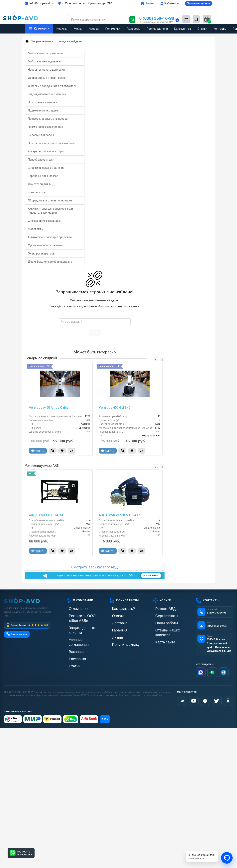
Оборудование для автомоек (47, 78)
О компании (73, 609)
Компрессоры (37, 192)
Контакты (220, 29)
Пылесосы (133, 29)
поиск (95, 332)
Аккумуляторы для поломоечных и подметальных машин (50, 211)
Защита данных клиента (81, 622)
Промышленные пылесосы (45, 127)
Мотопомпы (36, 229)
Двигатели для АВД (41, 184)
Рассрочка (72, 643)
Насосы (94, 29)
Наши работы (161, 622)
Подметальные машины (44, 110)
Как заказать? (118, 609)
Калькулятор (183, 29)
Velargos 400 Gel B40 (115, 408)
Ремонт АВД (160, 609)
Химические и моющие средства (50, 237)
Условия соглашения (79, 629)
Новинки (62, 29)
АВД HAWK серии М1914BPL (120, 515)
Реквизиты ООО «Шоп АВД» (84, 615)
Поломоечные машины (43, 102)
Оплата (114, 615)
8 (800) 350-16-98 (157, 18)
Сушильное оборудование (45, 245)
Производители (157, 29)
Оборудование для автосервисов (50, 200)
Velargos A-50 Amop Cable (49, 408)
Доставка (115, 622)
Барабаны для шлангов (43, 176)
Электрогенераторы (42, 253)
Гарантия (115, 629)
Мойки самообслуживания (45, 53)
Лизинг (114, 636)
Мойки (78, 29)
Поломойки (113, 29)
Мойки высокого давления (46, 61)
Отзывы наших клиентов (168, 629)
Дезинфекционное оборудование (50, 262)
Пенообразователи (41, 160)
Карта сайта (160, 636)
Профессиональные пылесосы (48, 119)
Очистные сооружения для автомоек (52, 86)
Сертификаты (161, 615)
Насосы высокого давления (46, 70)
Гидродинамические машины (47, 94)
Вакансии (72, 636)
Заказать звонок (199, 3)
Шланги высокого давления (46, 168)
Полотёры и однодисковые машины (52, 143)
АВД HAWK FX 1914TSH (47, 515)
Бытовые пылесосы (41, 135)
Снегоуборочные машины (45, 221)
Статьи (202, 29)
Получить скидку (120, 643)
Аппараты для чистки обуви (46, 151)
